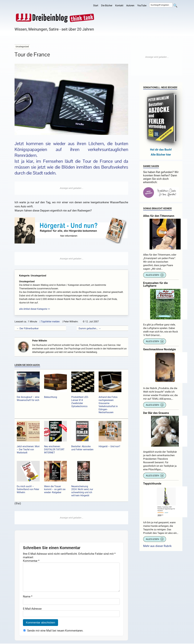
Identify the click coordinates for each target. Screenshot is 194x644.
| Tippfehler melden (50, 322)
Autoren (130, 6)
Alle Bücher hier (161, 155)
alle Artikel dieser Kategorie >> (35, 309)
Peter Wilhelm (41, 341)
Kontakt (119, 6)
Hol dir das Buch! (161, 150)
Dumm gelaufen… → (90, 328)
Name (28, 601)
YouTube (142, 6)
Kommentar (31, 561)
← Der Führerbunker (28, 328)
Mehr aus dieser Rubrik (157, 546)
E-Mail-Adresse (32, 613)
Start (96, 6)
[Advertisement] (71, 188)
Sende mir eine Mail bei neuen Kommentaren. (55, 635)
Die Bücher (107, 6)
